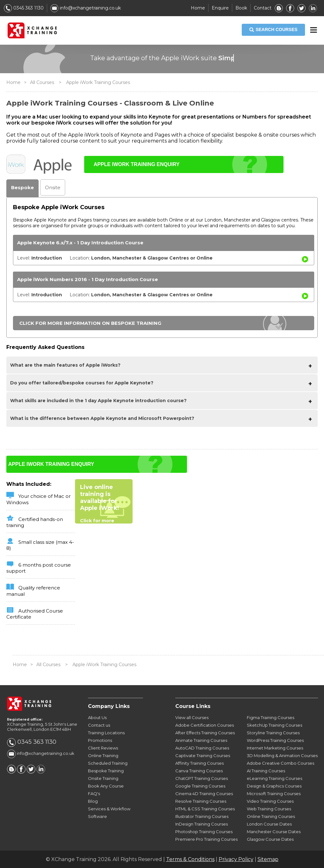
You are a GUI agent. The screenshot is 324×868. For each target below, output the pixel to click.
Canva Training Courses (199, 771)
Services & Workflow (109, 809)
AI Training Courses (266, 771)
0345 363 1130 (24, 8)
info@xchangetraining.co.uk (86, 8)
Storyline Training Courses (273, 733)
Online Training (103, 755)
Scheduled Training (108, 763)
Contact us (99, 725)
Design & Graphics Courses (274, 786)
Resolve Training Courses (201, 801)
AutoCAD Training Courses (202, 748)
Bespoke (22, 187)
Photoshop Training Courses (204, 832)
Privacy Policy (236, 859)
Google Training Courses (200, 786)
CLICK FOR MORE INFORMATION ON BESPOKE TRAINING (90, 323)
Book (241, 8)
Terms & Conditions (190, 859)
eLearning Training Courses (274, 778)
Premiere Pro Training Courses (206, 839)
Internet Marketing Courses (275, 748)
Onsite (53, 187)
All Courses (42, 82)
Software (97, 816)
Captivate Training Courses (203, 755)
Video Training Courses (270, 801)
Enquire (220, 8)
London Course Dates (269, 824)
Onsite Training (103, 778)
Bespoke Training (106, 771)
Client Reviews (103, 748)
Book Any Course (106, 786)
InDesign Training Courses (202, 824)
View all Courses (192, 717)
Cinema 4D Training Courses (204, 794)
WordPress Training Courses (275, 740)
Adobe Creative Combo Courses (280, 763)
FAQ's (94, 794)
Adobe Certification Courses (205, 725)
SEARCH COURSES (273, 30)
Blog (93, 801)
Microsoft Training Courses (274, 794)
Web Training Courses (269, 809)
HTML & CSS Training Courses (205, 809)
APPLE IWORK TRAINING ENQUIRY (137, 164)
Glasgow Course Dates (270, 839)
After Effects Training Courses (205, 733)
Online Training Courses (271, 816)
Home (198, 8)
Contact (263, 8)
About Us (97, 717)
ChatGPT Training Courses (202, 778)
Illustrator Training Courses (202, 816)
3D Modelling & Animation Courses (282, 755)
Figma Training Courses (271, 717)
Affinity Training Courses (199, 763)
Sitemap (268, 859)
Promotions (100, 740)
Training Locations (106, 733)
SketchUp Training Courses (274, 725)
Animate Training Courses (201, 740)
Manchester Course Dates (274, 832)
